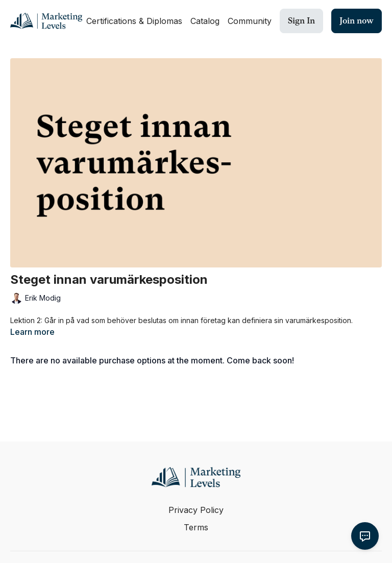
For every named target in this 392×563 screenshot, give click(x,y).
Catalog (205, 21)
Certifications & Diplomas (134, 21)
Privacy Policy (196, 510)
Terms (196, 527)
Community (250, 21)
